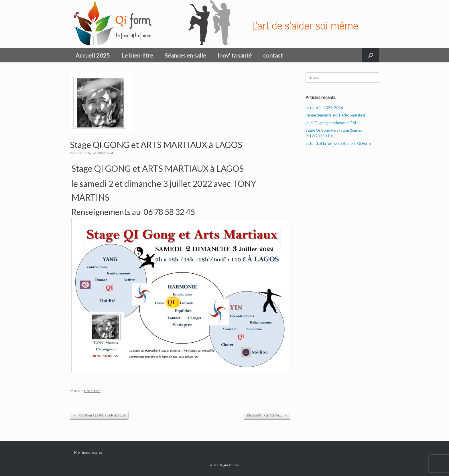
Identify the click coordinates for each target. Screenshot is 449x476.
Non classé (92, 391)
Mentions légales (88, 452)
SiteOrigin (220, 465)
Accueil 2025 (93, 55)
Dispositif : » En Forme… (267, 415)
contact (273, 55)
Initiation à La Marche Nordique (99, 415)
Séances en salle (185, 55)
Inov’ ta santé (235, 55)
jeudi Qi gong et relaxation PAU (332, 123)
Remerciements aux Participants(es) (335, 115)
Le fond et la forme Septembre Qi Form (338, 143)
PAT (112, 153)
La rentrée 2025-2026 (324, 108)
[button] (371, 55)
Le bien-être (137, 55)
